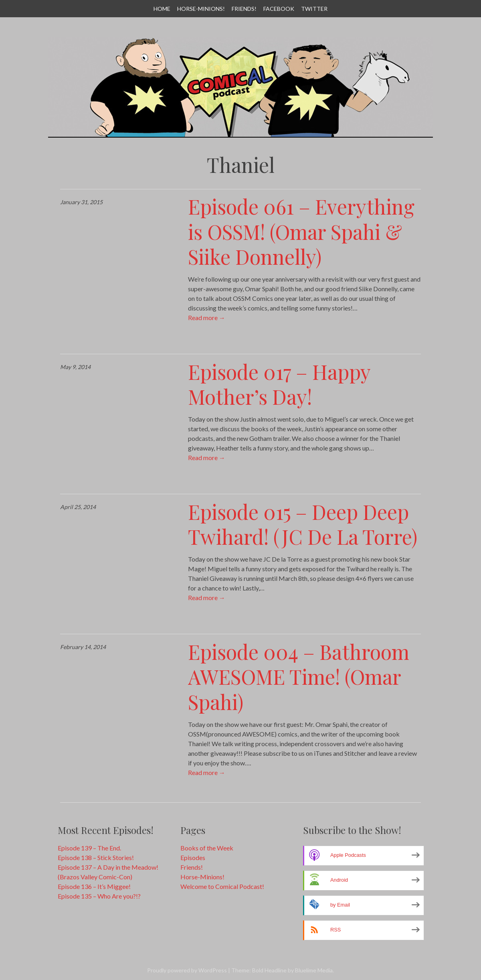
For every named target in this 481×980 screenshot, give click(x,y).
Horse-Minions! (201, 9)
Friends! (244, 9)
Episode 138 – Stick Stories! (96, 857)
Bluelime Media (314, 970)
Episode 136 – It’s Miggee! (94, 886)
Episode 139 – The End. (89, 848)
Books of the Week (207, 848)
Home (162, 9)
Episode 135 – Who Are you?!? (99, 896)
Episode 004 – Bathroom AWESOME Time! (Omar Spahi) (299, 677)
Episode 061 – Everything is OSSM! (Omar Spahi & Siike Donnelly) (301, 231)
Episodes (193, 857)
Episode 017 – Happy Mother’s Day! (279, 384)
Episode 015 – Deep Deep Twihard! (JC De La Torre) (303, 524)
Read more (207, 318)
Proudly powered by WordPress (187, 970)
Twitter (314, 9)
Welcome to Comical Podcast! (222, 886)
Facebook (279, 9)
